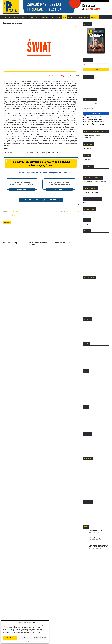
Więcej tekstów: (96, 553)
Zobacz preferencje (40, 638)
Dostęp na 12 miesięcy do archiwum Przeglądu (59, 184)
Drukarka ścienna (88, 149)
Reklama (70, 17)
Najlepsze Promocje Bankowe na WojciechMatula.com (92, 137)
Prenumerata (45, 17)
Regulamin (7, 617)
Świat (10, 17)
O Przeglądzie (78, 17)
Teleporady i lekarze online (90, 192)
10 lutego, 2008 (74, 76)
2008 (16, 211)
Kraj (5, 17)
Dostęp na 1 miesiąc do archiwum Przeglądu (22, 184)
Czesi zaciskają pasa (63, 243)
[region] (65, 7)
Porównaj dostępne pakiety (41, 200)
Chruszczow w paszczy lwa (97, 531)
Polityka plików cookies (19, 641)
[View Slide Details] (65, 7)
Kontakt (87, 17)
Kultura (31, 17)
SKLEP (64, 17)
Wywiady (24, 17)
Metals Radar (87, 160)
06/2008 (12, 211)
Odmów (25, 638)
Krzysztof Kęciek (61, 76)
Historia (37, 17)
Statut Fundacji (8, 615)
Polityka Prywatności (9, 609)
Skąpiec (85, 203)
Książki (52, 17)
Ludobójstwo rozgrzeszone (97, 538)
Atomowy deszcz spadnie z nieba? (38, 244)
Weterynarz (86, 213)
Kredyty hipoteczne (89, 171)
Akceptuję (10, 638)
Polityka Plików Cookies (10, 612)
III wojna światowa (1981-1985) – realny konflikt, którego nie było (99, 546)
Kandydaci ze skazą (10, 243)
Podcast (59, 17)
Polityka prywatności (31, 641)
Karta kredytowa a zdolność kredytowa (94, 182)
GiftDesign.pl (86, 224)
